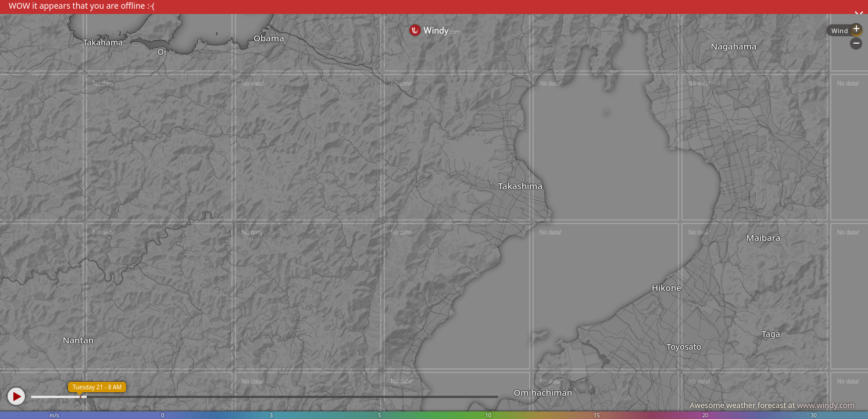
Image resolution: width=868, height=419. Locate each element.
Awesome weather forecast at (772, 405)
